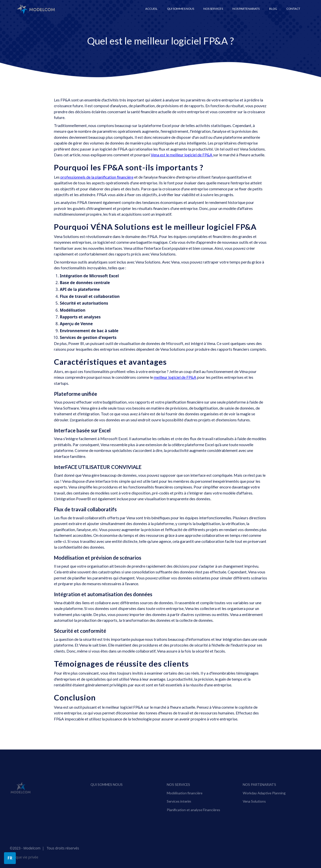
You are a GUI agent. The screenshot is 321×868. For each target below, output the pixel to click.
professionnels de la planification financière (97, 177)
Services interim (179, 810)
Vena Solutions (255, 810)
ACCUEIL (151, 9)
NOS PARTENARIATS (260, 793)
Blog (273, 9)
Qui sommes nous (181, 9)
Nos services (178, 793)
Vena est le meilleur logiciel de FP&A (182, 155)
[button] (213, 9)
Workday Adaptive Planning (264, 802)
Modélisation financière (185, 802)
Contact (293, 9)
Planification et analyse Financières (193, 819)
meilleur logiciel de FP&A (175, 377)
